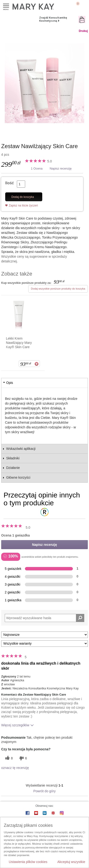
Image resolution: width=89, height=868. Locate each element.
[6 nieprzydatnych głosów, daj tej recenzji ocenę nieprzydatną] (23, 758)
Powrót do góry (44, 791)
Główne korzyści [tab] (18, 477)
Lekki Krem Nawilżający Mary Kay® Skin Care (19, 343)
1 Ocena (37, 168)
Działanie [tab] (13, 468)
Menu (6, 6)
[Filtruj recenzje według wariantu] (44, 644)
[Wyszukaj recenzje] (80, 618)
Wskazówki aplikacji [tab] (21, 449)
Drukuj (83, 31)
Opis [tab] (10, 383)
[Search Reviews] (44, 618)
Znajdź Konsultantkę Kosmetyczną (53, 19)
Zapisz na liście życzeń (23, 206)
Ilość (9, 183)
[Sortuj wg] (44, 635)
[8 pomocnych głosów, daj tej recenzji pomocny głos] (8, 758)
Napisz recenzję (61, 168)
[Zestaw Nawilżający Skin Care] (44, 83)
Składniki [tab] (13, 458)
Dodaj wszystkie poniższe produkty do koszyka (58, 289)
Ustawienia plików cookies (28, 862)
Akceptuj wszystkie (71, 862)
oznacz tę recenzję (15, 768)
